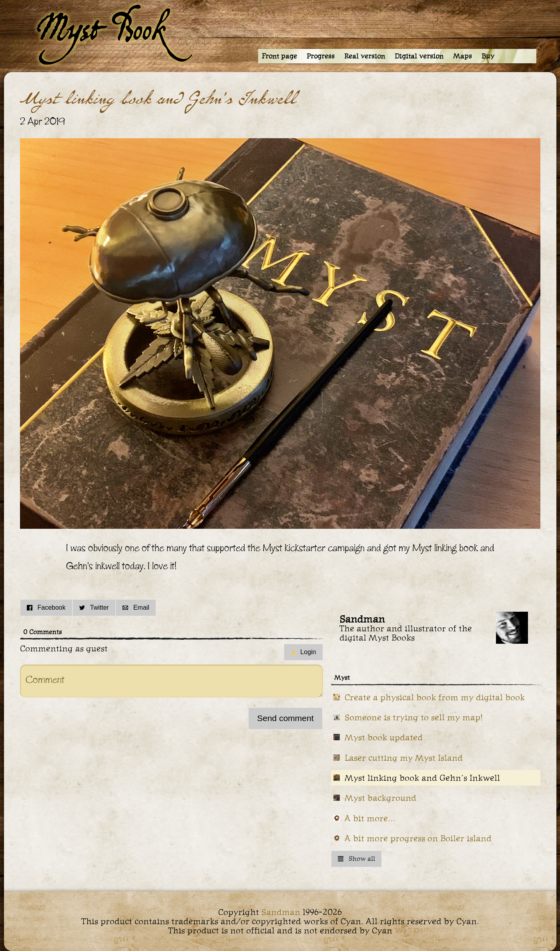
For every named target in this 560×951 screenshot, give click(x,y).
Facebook (46, 607)
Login (303, 652)
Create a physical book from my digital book (435, 697)
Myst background (380, 798)
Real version (365, 56)
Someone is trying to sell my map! (414, 717)
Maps (463, 56)
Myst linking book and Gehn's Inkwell (422, 778)
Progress (321, 56)
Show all (356, 859)
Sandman (281, 912)
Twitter (94, 607)
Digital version (419, 56)
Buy (488, 56)
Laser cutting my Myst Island (404, 758)
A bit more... (370, 818)
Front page (279, 56)
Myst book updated (384, 737)
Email (136, 607)
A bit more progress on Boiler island (418, 838)
